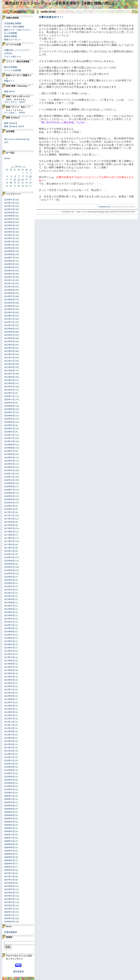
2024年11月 (9, 245)
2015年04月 (9, 615)
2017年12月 (9, 512)
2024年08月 (9, 254)
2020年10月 (9, 403)
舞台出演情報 (11, 67)
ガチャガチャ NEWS (15, 102)
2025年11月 (9, 206)
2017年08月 (9, 525)
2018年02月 (9, 506)
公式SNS (8, 53)
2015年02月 (9, 619)
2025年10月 (9, 209)
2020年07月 (9, 412)
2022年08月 (9, 332)
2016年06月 (9, 570)
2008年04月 (9, 860)
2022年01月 (9, 354)
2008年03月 (9, 864)
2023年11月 (9, 283)
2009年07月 (9, 812)
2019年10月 (9, 441)
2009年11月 (9, 799)
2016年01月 (9, 586)
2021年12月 (9, 358)
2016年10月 (9, 557)
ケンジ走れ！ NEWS (15, 113)
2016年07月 (9, 567)
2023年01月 (9, 316)
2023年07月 (9, 296)
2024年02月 (9, 274)
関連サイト (9, 81)
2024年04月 (9, 267)
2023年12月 (9, 280)
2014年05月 (9, 641)
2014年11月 (9, 625)
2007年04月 (9, 899)
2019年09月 (9, 445)
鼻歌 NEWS (10, 92)
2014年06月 (9, 638)
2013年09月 (9, 661)
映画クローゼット (13, 40)
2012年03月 (9, 712)
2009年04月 (9, 822)
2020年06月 (9, 416)
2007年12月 (9, 873)
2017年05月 (9, 535)
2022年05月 (9, 341)
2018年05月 (9, 496)
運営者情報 (18, 972)
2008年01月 (9, 870)
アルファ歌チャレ (13, 57)
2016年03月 (9, 580)
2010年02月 (9, 789)
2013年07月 (9, 667)
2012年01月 (9, 719)
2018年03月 (9, 503)
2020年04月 (9, 422)
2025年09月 (9, 213)
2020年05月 (9, 419)
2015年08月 (9, 603)
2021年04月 (9, 383)
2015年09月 (9, 599)
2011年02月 (9, 751)
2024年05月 (9, 264)
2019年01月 (9, 470)
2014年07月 (9, 635)
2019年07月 (9, 451)
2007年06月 (9, 893)
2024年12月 (9, 242)
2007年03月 (9, 902)
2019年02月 (9, 467)
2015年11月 (9, 593)
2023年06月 (9, 300)
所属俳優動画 (11, 932)
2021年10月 (9, 364)
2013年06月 (9, 670)
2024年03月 (9, 271)
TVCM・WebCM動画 (14, 27)
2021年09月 (9, 367)
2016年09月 (9, 561)
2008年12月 (9, 835)
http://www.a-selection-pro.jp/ (17, 139)
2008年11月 (9, 838)
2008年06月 (9, 854)
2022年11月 (9, 322)
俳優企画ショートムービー (17, 50)
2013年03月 (9, 680)
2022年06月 (9, 338)
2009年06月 (9, 815)
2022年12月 (9, 319)
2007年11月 (9, 877)
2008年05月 (9, 857)
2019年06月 (9, 454)
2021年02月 (9, 390)
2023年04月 (9, 306)
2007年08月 (9, 886)
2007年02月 (9, 906)
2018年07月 (9, 490)
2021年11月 (9, 361)
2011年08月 (9, 731)
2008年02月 (9, 867)
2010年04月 (9, 783)
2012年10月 (9, 693)
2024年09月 (9, 251)
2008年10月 (9, 841)
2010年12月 (9, 757)
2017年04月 (9, 538)
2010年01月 (9, 793)
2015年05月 (9, 612)
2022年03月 (9, 348)
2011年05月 (9, 741)
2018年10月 (9, 480)
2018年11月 (9, 477)
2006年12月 (9, 912)
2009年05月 (9, 818)
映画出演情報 (11, 36)
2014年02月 (9, 648)
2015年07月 (9, 606)
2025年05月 (9, 225)
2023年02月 (9, 312)
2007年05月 (9, 896)
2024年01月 (9, 277)
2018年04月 (9, 499)
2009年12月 (9, 796)
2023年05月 (9, 303)
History (7, 158)
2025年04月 (9, 229)
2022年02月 (9, 351)
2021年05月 (9, 380)
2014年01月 (9, 651)
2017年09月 (9, 522)
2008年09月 (9, 844)
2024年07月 (9, 258)
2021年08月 (9, 370)
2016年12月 (9, 551)
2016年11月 (9, 554)
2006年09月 (9, 922)
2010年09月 (9, 767)
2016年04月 (9, 577)
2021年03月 (9, 387)
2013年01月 (9, 686)
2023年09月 (9, 290)
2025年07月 (9, 219)
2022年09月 (9, 329)
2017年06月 (9, 532)
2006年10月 (9, 918)
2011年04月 (9, 744)
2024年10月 (9, 248)
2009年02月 (9, 828)
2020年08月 (9, 409)
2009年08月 (9, 809)
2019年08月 (9, 448)
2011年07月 (9, 735)
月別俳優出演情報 (13, 23)
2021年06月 (9, 377)
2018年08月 (9, 487)
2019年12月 (9, 435)
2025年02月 (9, 235)
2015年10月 (9, 596)
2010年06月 (9, 777)
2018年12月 (9, 474)
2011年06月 (9, 738)
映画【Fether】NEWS (14, 126)
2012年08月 (9, 699)
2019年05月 (9, 458)
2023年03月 (9, 309)
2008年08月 (9, 847)
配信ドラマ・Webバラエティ (18, 30)
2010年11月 (9, 760)
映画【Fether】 (11, 123)
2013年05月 (9, 673)
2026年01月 (9, 200)
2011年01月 (9, 754)
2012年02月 (9, 715)
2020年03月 (9, 425)
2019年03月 (9, 464)
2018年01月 (9, 509)
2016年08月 (9, 564)
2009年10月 (9, 802)
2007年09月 (9, 883)
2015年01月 (9, 622)
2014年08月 (9, 632)
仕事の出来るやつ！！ (51, 17)
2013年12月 (9, 654)
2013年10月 (9, 657)
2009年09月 (9, 806)
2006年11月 (9, 915)
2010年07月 (9, 773)
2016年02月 (9, 583)
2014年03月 (9, 644)
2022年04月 (9, 345)
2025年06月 (9, 222)
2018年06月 (9, 493)
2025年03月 (9, 232)
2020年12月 (9, 396)
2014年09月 (9, 628)
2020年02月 (9, 428)
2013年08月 (9, 664)
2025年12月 (9, 203)
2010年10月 (9, 764)
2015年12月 (9, 590)
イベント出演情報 (13, 70)
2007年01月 (9, 909)
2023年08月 (9, 293)
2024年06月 (9, 261)
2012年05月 (9, 709)
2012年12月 (9, 690)
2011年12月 (9, 722)
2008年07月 (9, 851)
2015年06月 (9, 609)
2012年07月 (9, 702)
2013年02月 (9, 683)
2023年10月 (9, 287)
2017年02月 (9, 545)
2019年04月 (9, 461)
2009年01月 (9, 831)
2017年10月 (9, 519)
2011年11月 (9, 725)
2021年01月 (9, 393)
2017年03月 (9, 541)
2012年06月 (9, 706)
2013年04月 (9, 677)
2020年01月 (9, 432)
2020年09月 (9, 406)
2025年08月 (9, 216)
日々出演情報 (11, 33)
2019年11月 (9, 438)
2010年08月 (9, 770)
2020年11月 (9, 399)
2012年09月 (9, 696)
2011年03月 (9, 748)
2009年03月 (9, 825)
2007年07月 (9, 889)
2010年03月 (9, 786)
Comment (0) (105, 207)
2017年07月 (9, 528)
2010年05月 (9, 780)
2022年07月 (9, 335)
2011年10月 (9, 728)
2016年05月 (9, 574)
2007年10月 (9, 880)
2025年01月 (9, 238)
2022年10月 (9, 325)
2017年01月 (9, 548)
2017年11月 (9, 516)
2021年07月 (9, 374)
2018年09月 (9, 483)
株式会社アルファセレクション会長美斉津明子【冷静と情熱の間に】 (60, 3)
